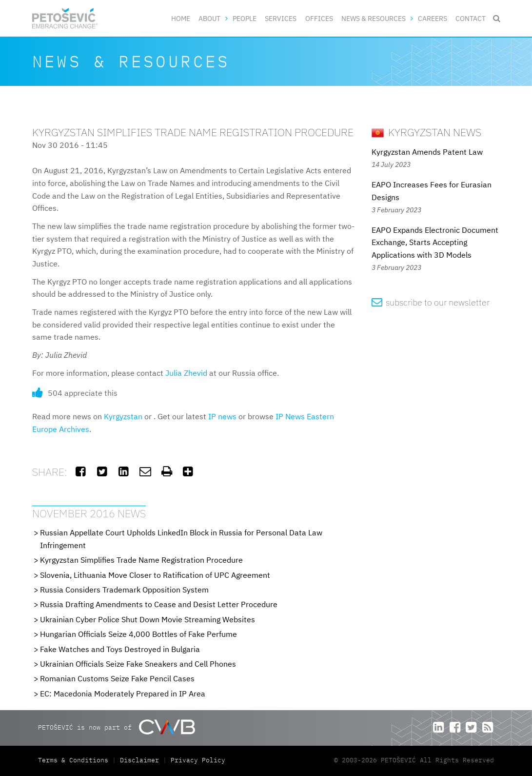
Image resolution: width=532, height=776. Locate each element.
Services (281, 18)
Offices (319, 18)
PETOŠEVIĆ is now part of (116, 727)
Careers (433, 18)
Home (181, 18)
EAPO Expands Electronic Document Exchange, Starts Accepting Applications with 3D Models (435, 242)
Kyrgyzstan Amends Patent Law (427, 152)
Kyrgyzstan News (426, 132)
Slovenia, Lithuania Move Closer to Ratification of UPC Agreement (155, 575)
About (209, 18)
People (245, 18)
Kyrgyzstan (123, 416)
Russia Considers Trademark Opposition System (124, 590)
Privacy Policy (198, 760)
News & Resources (374, 18)
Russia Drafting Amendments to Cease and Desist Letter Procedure (159, 604)
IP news (222, 416)
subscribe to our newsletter (431, 302)
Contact (471, 18)
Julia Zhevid (186, 373)
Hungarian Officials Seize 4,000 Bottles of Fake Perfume (138, 634)
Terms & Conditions (75, 760)
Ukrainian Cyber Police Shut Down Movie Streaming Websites (148, 619)
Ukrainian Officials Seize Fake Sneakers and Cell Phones (138, 664)
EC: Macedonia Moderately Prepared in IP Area (123, 694)
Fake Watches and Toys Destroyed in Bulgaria (120, 649)
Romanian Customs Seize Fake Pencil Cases (117, 678)
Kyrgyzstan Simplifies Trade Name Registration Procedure (141, 560)
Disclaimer (139, 760)
